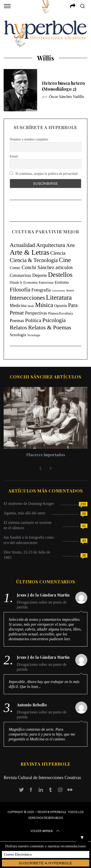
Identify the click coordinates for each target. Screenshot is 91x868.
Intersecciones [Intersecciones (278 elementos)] (27, 298)
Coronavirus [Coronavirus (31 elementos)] (20, 275)
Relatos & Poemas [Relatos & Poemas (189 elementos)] (50, 327)
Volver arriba (45, 831)
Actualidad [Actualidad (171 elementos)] (22, 245)
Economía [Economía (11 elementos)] (30, 282)
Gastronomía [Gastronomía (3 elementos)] (58, 291)
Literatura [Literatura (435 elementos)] (59, 298)
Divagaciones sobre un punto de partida (42, 605)
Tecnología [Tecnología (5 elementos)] (34, 335)
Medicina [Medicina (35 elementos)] (18, 306)
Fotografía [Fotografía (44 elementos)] (41, 290)
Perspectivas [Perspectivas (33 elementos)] (36, 313)
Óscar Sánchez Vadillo (67, 97)
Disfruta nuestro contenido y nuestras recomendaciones (46, 846)
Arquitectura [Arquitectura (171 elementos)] (50, 245)
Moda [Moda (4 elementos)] (31, 306)
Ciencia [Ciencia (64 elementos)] (58, 253)
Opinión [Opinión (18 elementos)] (61, 306)
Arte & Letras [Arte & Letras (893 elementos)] (29, 252)
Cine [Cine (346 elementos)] (65, 260)
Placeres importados (46, 455)
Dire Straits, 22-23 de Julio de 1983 (27, 555)
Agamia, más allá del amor (25, 513)
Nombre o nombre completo (29, 139)
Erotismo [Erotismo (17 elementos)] (62, 282)
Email (14, 156)
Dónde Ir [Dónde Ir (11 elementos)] (16, 282)
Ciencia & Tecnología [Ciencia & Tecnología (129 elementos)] (34, 260)
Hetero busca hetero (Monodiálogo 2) (63, 86)
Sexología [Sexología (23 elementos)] (18, 335)
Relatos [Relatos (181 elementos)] (18, 327)
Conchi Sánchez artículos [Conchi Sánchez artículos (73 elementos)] (47, 267)
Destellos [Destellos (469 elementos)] (60, 275)
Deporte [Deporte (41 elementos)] (40, 275)
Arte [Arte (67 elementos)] (71, 245)
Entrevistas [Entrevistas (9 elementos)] (46, 283)
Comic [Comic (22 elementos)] (15, 268)
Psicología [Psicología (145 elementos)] (54, 320)
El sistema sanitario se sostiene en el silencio (28, 525)
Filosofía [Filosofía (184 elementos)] (20, 289)
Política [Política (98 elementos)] (33, 320)
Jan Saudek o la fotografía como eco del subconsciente (29, 540)
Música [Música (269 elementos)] (44, 305)
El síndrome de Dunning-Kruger (29, 504)
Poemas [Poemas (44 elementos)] (17, 320)
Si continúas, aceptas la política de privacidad (44, 174)
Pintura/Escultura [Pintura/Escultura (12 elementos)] (60, 313)
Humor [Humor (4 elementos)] (70, 290)
